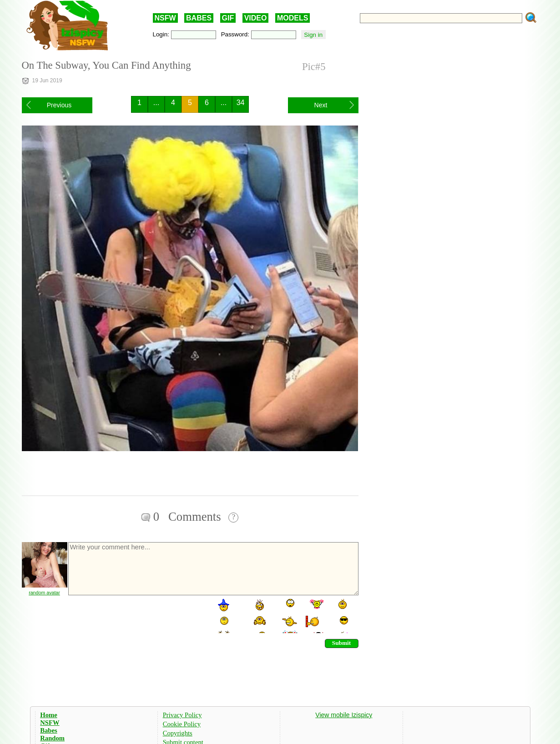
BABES (199, 18)
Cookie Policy (182, 724)
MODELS (293, 18)
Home (48, 715)
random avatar (44, 593)
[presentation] (136, 615)
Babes (48, 730)
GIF (228, 18)
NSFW (165, 18)
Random (52, 738)
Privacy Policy (182, 715)
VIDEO (256, 18)
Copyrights (178, 733)
